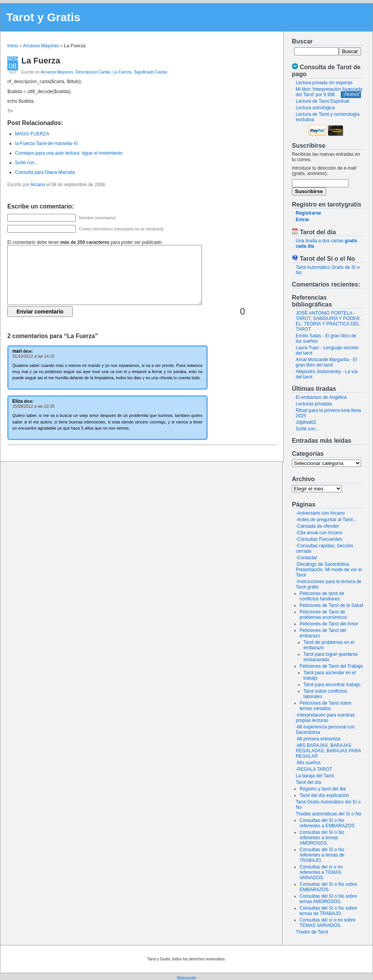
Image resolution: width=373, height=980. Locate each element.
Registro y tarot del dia (323, 789)
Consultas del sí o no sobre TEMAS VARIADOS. (327, 923)
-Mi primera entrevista (318, 739)
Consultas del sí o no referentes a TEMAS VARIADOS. (321, 872)
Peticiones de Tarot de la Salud (331, 605)
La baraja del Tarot (315, 776)
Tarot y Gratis (43, 17)
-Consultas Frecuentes (319, 539)
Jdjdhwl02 (306, 422)
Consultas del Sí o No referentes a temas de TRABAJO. (322, 855)
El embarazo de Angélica (321, 397)
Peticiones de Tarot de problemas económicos (323, 615)
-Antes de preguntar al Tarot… (327, 520)
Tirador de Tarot (312, 932)
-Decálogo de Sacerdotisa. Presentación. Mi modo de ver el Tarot (329, 570)
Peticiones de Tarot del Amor (329, 624)
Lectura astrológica (315, 108)
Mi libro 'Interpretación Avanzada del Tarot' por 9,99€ (329, 92)
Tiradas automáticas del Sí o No (328, 814)
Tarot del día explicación (324, 795)
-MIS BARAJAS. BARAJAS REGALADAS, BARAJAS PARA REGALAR (328, 751)
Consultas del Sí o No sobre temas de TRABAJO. (328, 911)
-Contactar (306, 558)
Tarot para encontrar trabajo (332, 685)
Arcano (38, 185)
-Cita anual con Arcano (319, 533)
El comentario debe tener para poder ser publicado (85, 242)
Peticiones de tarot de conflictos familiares (322, 596)
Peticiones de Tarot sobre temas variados (326, 706)
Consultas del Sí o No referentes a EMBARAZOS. (328, 823)
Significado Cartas (151, 72)
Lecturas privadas (314, 404)
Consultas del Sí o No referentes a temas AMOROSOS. (322, 838)
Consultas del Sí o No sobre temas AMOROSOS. (328, 899)
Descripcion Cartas (93, 72)
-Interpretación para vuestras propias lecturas (325, 718)
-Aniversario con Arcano (320, 513)
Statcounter (186, 978)
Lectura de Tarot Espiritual (322, 101)
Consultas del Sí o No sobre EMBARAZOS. (328, 887)
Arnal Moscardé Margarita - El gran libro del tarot (326, 362)
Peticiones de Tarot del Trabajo (331, 666)
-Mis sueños (308, 763)
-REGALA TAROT (314, 769)
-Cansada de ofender (317, 526)
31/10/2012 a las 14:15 (33, 356)
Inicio (13, 46)
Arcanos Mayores (41, 46)
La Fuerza (41, 61)
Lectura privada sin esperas (324, 83)
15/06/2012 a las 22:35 (33, 406)
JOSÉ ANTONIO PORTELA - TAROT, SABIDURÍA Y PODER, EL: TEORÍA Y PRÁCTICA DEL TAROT (328, 321)
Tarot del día (308, 782)
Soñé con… (308, 429)
